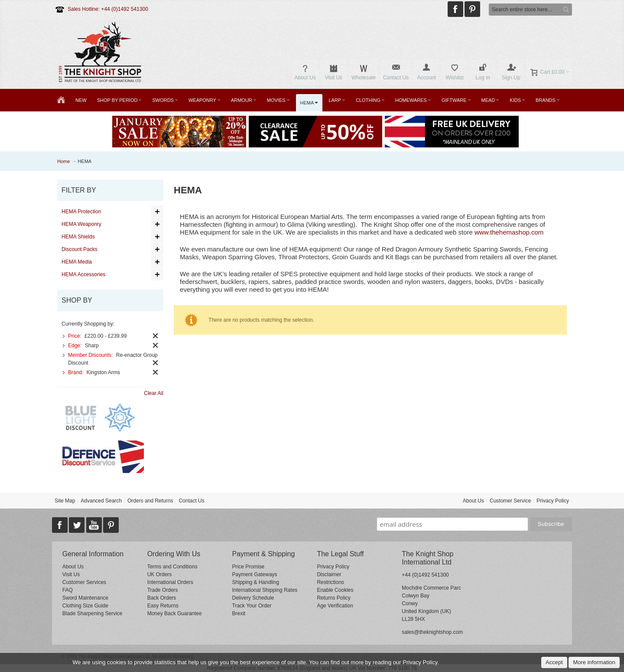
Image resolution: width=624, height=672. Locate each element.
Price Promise (249, 567)
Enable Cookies (335, 590)
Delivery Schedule (253, 598)
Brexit (239, 613)
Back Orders (162, 598)
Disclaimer (329, 574)
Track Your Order (252, 606)
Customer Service (510, 501)
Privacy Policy (553, 501)
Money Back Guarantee (175, 613)
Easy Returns (163, 606)
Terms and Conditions (172, 567)
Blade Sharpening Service (93, 613)
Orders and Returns (150, 501)
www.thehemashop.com (509, 232)
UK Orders (160, 574)
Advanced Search (101, 501)
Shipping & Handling (256, 582)
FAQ (68, 590)
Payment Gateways (255, 574)
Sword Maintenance (85, 598)
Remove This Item (155, 336)
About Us (473, 501)
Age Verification (335, 606)
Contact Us (191, 501)
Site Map (65, 501)
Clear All (154, 393)
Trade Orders (163, 590)
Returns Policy (333, 598)
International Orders (170, 582)
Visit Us (71, 574)
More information (594, 662)
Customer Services (84, 582)
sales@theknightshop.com (432, 632)
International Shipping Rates (265, 590)
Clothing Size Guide (85, 606)
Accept (554, 662)
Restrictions (330, 582)
